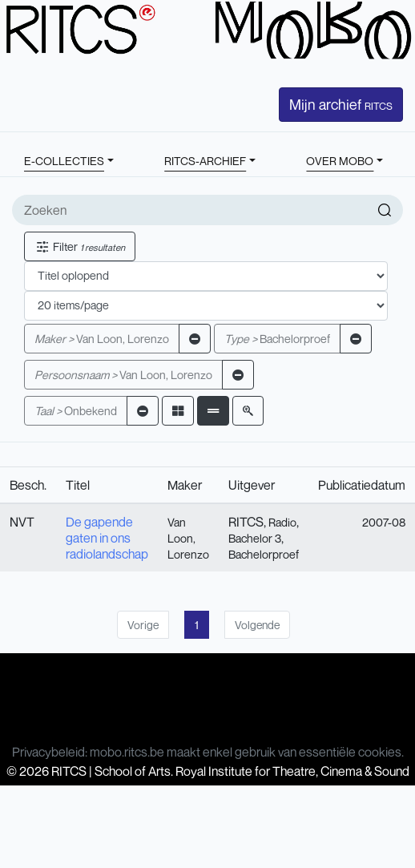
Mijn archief (341, 104)
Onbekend (76, 411)
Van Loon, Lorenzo (102, 339)
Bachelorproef (277, 339)
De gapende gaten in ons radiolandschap (107, 538)
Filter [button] (80, 246)
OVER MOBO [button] (340, 161)
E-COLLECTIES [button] (64, 161)
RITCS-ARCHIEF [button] (205, 161)
